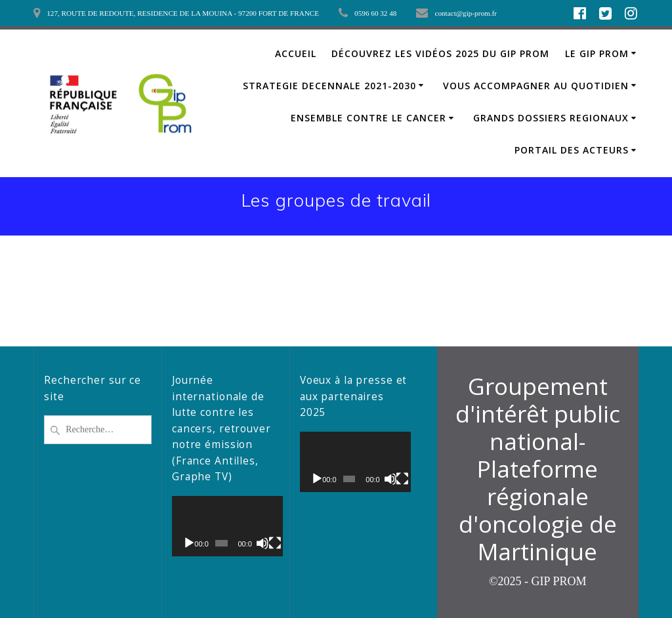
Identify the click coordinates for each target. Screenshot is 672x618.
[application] (226, 526)
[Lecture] (189, 543)
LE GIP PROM (597, 53)
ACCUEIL (296, 53)
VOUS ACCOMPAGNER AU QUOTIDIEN (536, 86)
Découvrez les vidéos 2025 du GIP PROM (440, 53)
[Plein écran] (272, 543)
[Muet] (261, 543)
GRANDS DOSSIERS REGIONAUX (551, 118)
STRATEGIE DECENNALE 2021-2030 (329, 86)
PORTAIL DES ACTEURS (572, 150)
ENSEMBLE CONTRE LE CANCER (368, 118)
